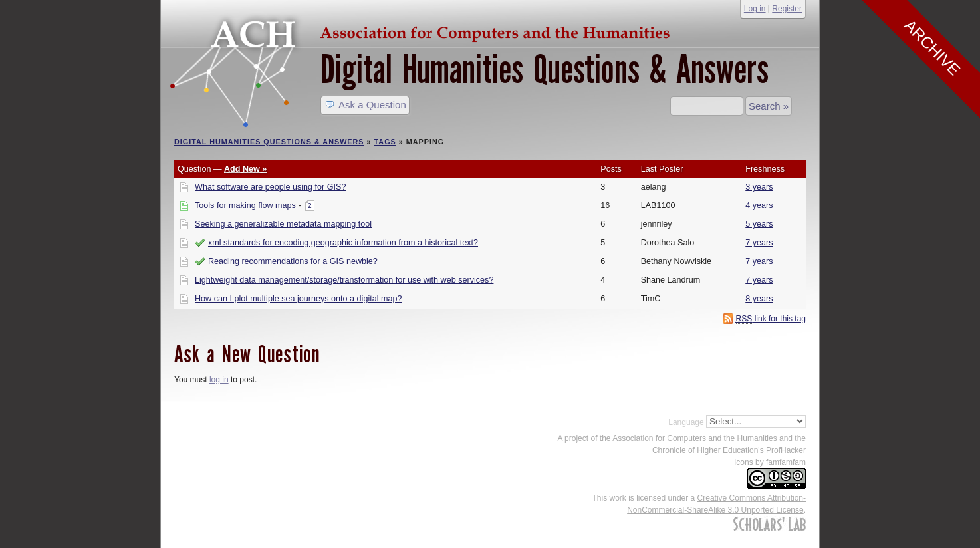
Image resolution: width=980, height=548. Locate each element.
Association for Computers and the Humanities (694, 438)
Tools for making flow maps (245, 205)
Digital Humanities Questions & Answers (545, 69)
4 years (759, 205)
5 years (759, 224)
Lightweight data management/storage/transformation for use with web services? (344, 280)
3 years (759, 187)
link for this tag (771, 319)
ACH (424, 31)
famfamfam (786, 462)
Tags (385, 142)
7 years (759, 243)
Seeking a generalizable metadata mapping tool (283, 224)
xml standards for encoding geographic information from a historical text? (343, 243)
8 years (759, 299)
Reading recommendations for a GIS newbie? (293, 261)
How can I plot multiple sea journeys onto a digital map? (299, 299)
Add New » (245, 169)
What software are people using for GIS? (271, 187)
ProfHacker (786, 450)
